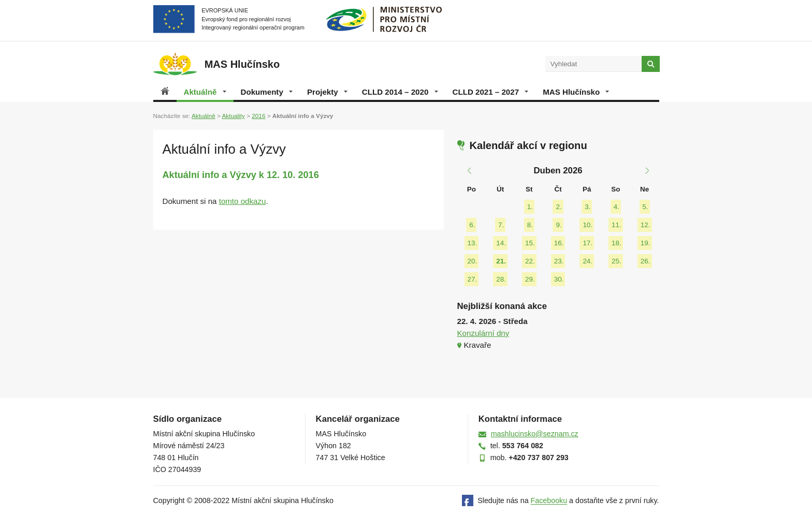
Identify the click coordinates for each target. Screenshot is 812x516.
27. (473, 279)
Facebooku (549, 501)
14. (501, 243)
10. (588, 225)
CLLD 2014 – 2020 (400, 92)
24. (588, 261)
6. (472, 225)
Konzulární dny (483, 333)
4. (617, 207)
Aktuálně (205, 92)
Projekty (327, 92)
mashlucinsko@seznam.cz (535, 434)
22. (530, 261)
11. (617, 225)
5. (646, 207)
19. (646, 243)
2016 (258, 116)
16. (559, 243)
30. (559, 279)
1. (530, 207)
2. (559, 207)
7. (501, 225)
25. (617, 261)
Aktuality (233, 116)
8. (530, 225)
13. (473, 243)
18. (617, 243)
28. (501, 279)
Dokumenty (267, 92)
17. (588, 243)
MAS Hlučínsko (576, 92)
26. (646, 261)
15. (530, 243)
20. (473, 261)
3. (588, 207)
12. (646, 225)
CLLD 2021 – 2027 (491, 92)
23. (559, 261)
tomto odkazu (243, 201)
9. (559, 225)
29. (530, 279)
